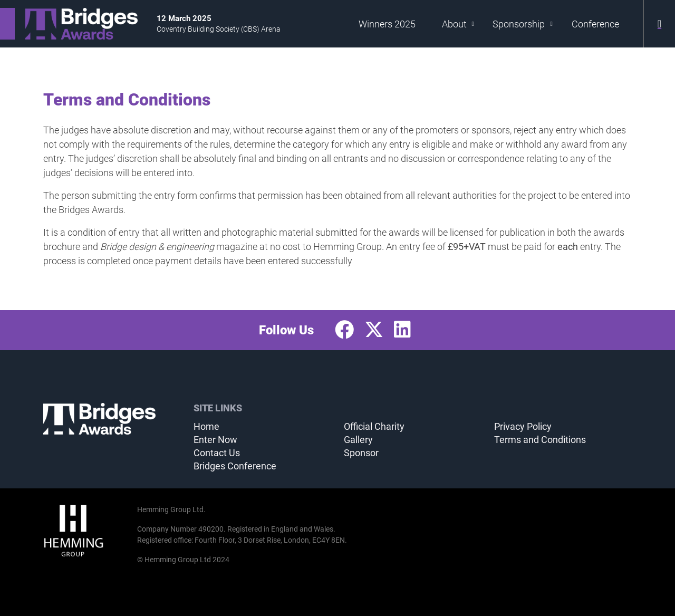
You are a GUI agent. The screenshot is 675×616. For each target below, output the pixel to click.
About (458, 24)
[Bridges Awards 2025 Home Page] (69, 24)
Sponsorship (523, 24)
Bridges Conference (235, 466)
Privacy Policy (523, 426)
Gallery (358, 440)
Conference (595, 24)
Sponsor (361, 453)
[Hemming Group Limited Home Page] (87, 531)
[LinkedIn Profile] (402, 330)
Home (206, 426)
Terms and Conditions (540, 440)
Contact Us (217, 453)
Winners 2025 (387, 24)
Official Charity (374, 426)
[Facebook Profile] (344, 330)
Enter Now (215, 440)
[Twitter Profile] (374, 330)
